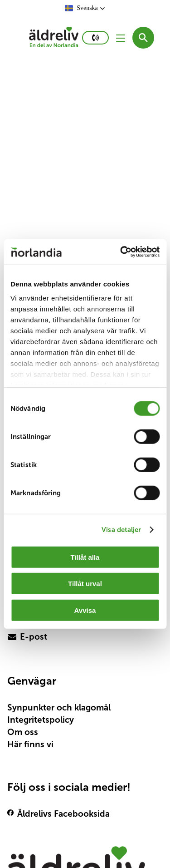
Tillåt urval (85, 584)
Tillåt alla (85, 557)
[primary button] (95, 38)
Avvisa (85, 610)
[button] (85, 8)
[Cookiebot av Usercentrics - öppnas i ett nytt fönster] (121, 252)
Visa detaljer (121, 530)
